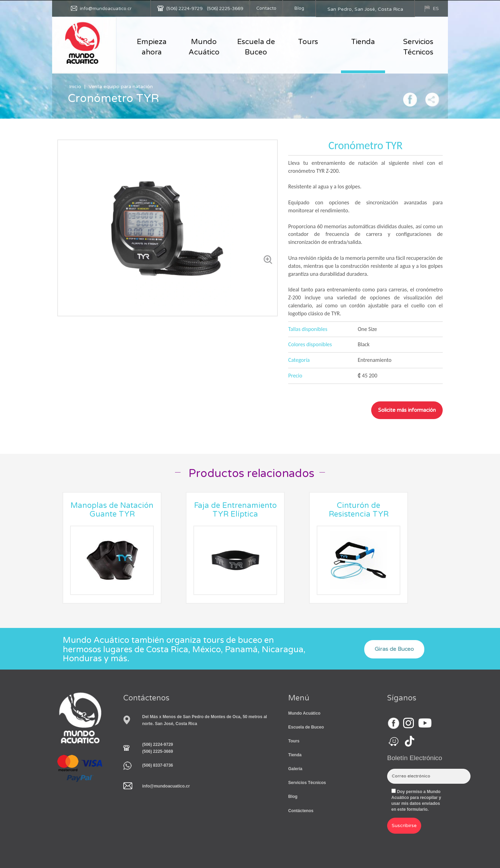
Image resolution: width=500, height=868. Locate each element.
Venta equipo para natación (121, 87)
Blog (299, 8)
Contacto (266, 8)
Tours (308, 42)
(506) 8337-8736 (158, 765)
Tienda (363, 42)
